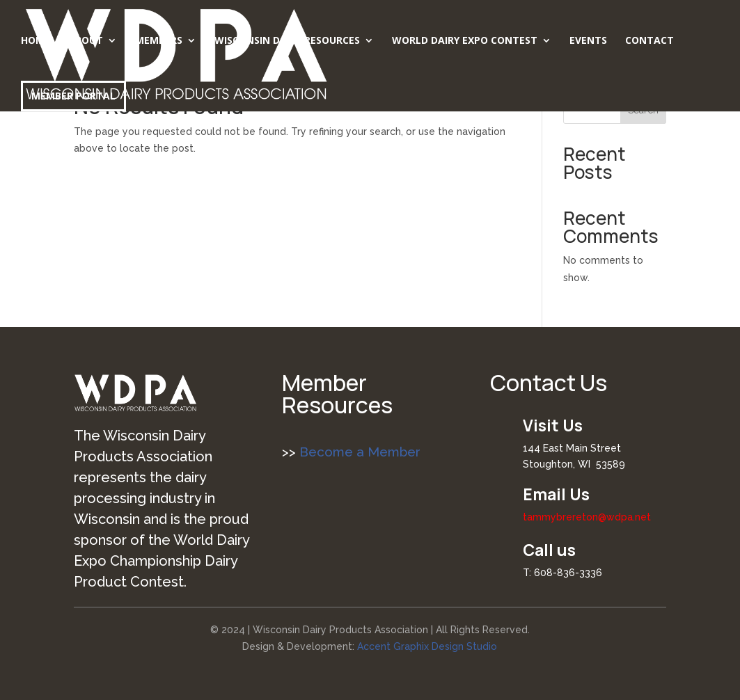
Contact (650, 41)
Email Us (556, 494)
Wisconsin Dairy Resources (287, 41)
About (86, 41)
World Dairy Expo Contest (465, 41)
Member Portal (73, 96)
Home (36, 41)
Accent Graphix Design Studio (427, 646)
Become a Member (358, 452)
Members (159, 41)
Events (588, 41)
